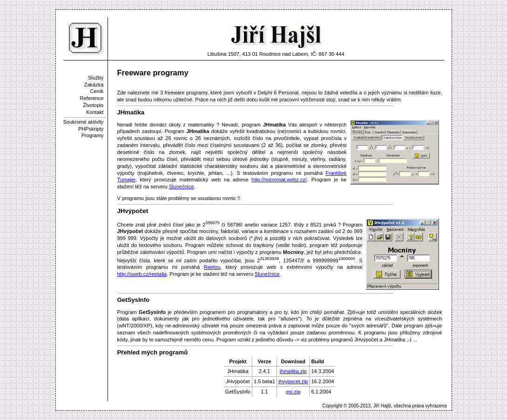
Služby (96, 78)
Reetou (212, 267)
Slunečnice (182, 187)
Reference (92, 98)
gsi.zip (293, 392)
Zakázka (94, 85)
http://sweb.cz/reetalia (142, 274)
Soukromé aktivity (84, 122)
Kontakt (95, 112)
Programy (93, 135)
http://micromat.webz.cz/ (279, 180)
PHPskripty (91, 129)
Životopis (93, 105)
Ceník (97, 91)
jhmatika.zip (293, 371)
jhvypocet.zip (293, 381)
